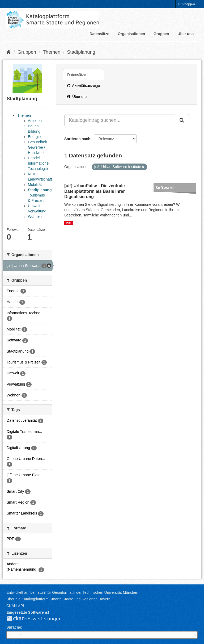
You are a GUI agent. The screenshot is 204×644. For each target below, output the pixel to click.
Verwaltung (37, 211)
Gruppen (161, 34)
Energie (34, 137)
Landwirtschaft (40, 179)
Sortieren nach (77, 139)
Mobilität (35, 185)
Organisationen (131, 34)
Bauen (33, 126)
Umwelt (34, 206)
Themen (52, 52)
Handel (34, 158)
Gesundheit (37, 142)
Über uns (186, 34)
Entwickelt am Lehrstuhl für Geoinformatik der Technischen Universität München (72, 592)
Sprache (14, 627)
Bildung (34, 131)
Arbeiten (35, 121)
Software (165, 187)
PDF (69, 223)
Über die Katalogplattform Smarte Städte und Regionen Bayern (58, 599)
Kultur (33, 174)
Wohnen (35, 216)
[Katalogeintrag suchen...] (120, 120)
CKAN (38, 619)
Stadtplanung (81, 52)
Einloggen (187, 4)
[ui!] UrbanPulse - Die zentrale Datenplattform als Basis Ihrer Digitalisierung (95, 191)
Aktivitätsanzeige (84, 86)
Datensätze (99, 34)
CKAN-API (15, 606)
